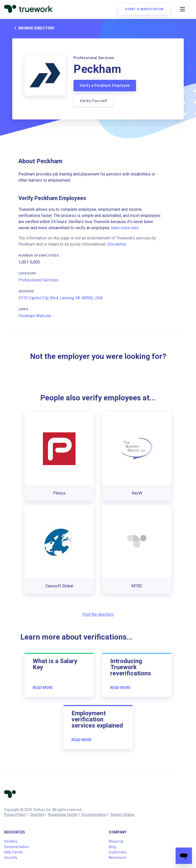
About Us (116, 841)
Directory (37, 815)
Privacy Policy (15, 815)
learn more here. (125, 228)
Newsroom (118, 858)
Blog (112, 847)
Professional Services (38, 280)
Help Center (14, 852)
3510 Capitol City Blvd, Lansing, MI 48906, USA (60, 298)
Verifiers (11, 841)
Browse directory (33, 28)
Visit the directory (98, 614)
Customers (118, 852)
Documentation (94, 815)
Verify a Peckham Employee (105, 85)
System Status (122, 815)
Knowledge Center (63, 815)
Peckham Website (35, 316)
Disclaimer (117, 244)
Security (11, 858)
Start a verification (144, 9)
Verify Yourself (94, 101)
